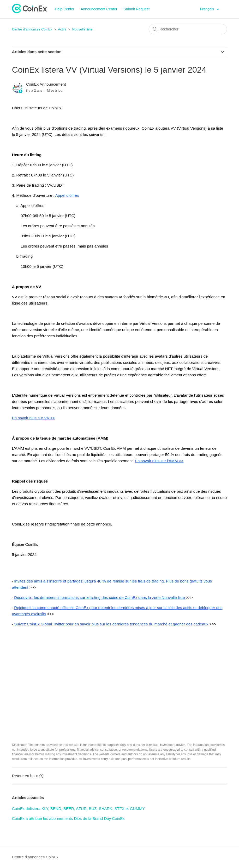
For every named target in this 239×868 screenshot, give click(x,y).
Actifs (62, 29)
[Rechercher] (188, 29)
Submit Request (136, 9)
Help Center (65, 9)
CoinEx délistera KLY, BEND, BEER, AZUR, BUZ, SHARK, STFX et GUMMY (79, 809)
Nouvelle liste (82, 29)
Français (208, 9)
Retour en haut (28, 776)
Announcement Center (99, 9)
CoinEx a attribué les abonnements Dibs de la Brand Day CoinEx (68, 818)
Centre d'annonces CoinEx (32, 29)
